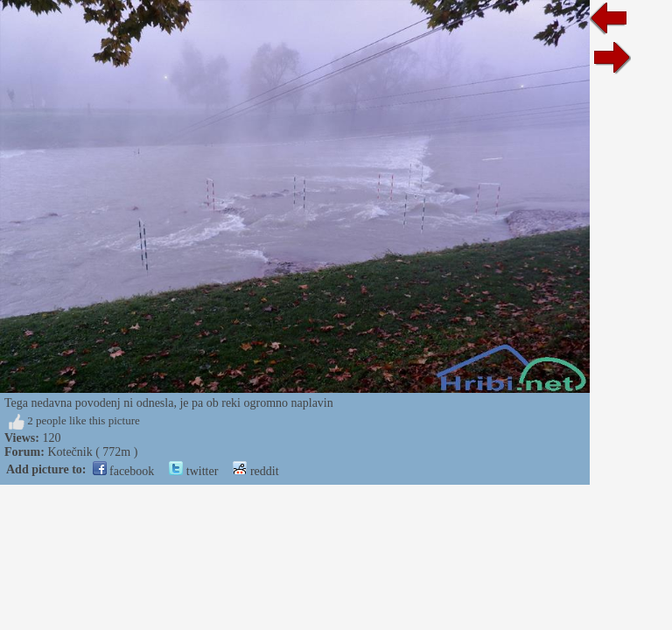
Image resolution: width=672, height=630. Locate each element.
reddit (255, 471)
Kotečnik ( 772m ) (92, 452)
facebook (124, 471)
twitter (193, 471)
